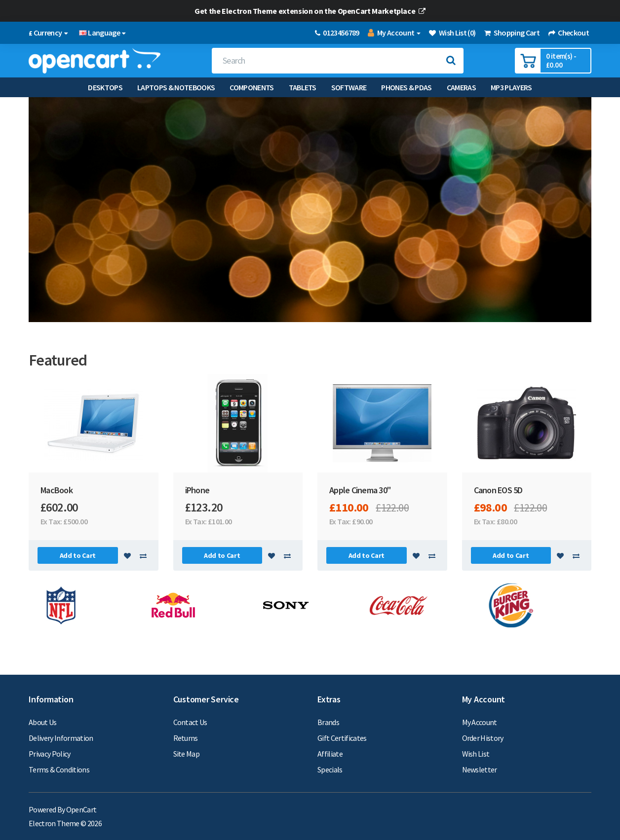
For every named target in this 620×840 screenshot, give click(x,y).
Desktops (105, 87)
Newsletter (480, 769)
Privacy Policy (50, 754)
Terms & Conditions (59, 769)
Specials (330, 769)
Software (349, 87)
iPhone (197, 490)
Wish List (476, 754)
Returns (186, 738)
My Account (480, 722)
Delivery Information (61, 738)
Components (252, 87)
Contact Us (190, 722)
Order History (483, 738)
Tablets (303, 87)
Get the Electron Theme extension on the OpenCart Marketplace (310, 11)
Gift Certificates (342, 738)
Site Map (187, 754)
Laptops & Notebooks (176, 87)
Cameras (461, 87)
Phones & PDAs (406, 87)
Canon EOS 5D (498, 490)
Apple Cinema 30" (360, 490)
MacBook (57, 490)
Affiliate (330, 754)
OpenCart (81, 809)
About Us (43, 722)
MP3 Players (511, 87)
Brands (328, 722)
